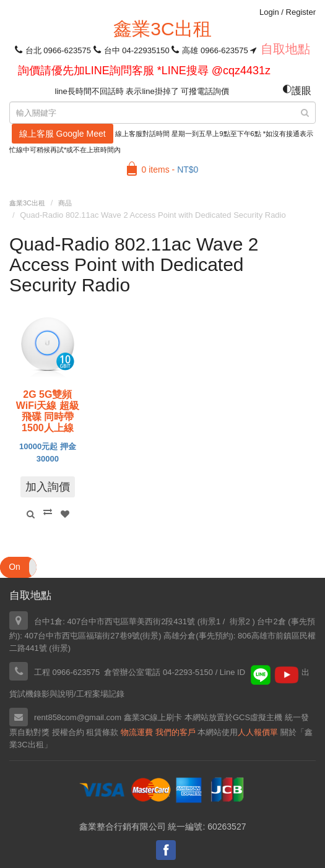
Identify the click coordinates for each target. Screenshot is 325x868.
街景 (150, 636)
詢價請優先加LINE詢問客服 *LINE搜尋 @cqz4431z (144, 71)
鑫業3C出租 (162, 29)
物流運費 (137, 732)
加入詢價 (48, 487)
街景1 (210, 621)
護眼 (297, 91)
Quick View (30, 514)
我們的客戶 (175, 732)
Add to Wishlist (65, 514)
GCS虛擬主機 (258, 717)
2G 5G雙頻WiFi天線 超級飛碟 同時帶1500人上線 (48, 411)
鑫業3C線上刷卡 (153, 717)
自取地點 (285, 49)
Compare (48, 512)
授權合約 (68, 732)
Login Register (288, 12)
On (15, 567)
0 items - (170, 170)
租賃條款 (102, 732)
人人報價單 (258, 732)
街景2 (240, 621)
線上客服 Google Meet (63, 134)
